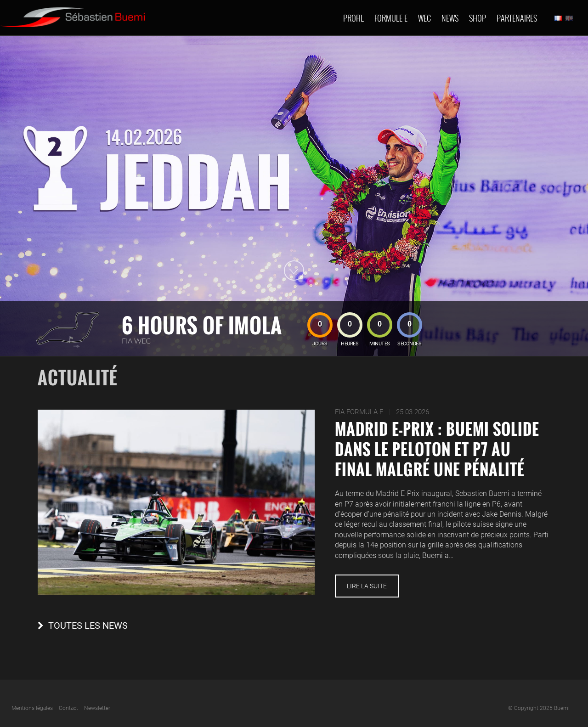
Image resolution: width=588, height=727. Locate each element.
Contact (68, 708)
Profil (353, 18)
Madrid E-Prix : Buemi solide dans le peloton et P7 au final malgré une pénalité (437, 449)
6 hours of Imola (202, 325)
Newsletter (97, 708)
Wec (424, 18)
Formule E (391, 18)
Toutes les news (88, 626)
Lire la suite (367, 586)
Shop (478, 18)
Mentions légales (32, 708)
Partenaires (517, 18)
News (450, 18)
